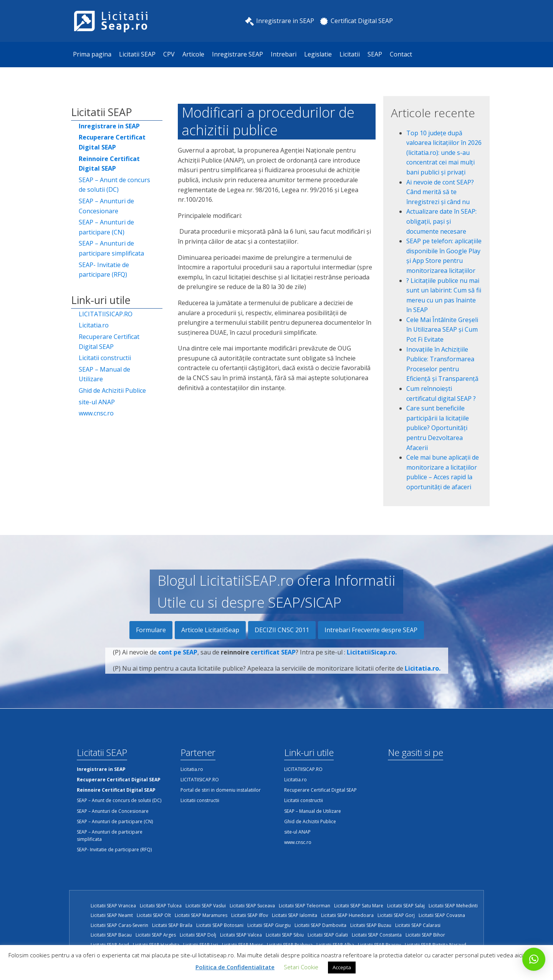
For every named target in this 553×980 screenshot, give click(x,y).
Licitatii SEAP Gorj (396, 915)
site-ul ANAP (97, 402)
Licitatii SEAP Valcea (241, 935)
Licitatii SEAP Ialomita (295, 915)
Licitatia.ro (94, 325)
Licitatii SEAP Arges (156, 935)
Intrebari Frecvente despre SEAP (371, 630)
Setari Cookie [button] (301, 967)
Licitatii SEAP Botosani (220, 925)
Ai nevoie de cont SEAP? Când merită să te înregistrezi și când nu (440, 192)
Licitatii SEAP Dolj (198, 935)
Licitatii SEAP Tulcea (161, 906)
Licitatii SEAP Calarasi (418, 925)
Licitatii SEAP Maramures (201, 915)
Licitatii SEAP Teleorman (305, 906)
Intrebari (284, 54)
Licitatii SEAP (137, 54)
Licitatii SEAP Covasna (442, 915)
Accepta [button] (342, 967)
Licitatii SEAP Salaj (406, 906)
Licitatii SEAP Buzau (371, 925)
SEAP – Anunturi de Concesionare (106, 206)
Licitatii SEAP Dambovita (320, 925)
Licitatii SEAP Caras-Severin (119, 925)
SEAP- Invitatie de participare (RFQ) (104, 270)
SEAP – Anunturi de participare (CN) (106, 227)
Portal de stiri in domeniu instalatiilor (221, 790)
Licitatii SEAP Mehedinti (453, 906)
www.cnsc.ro (96, 413)
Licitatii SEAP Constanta (377, 935)
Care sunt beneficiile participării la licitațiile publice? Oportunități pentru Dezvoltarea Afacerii (438, 428)
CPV (169, 54)
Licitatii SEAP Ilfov (250, 915)
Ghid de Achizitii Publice (112, 390)
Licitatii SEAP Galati (328, 935)
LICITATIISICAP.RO (106, 314)
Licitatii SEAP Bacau (111, 935)
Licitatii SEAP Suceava (252, 906)
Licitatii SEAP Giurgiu (269, 925)
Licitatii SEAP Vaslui (206, 906)
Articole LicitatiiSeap (210, 630)
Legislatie (318, 54)
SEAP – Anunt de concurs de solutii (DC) (114, 185)
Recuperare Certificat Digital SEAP (109, 342)
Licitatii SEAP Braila (172, 925)
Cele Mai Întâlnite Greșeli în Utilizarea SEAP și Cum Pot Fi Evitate (442, 330)
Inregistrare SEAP (238, 54)
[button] (534, 959)
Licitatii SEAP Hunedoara (347, 915)
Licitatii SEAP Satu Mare (359, 906)
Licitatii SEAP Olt (154, 915)
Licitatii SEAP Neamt (112, 915)
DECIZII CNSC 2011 (282, 630)
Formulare (151, 630)
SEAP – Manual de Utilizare (104, 374)
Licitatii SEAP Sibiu (285, 935)
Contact (401, 54)
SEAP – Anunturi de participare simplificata (111, 248)
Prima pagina (92, 54)
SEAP (375, 54)
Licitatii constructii (105, 358)
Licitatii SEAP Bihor (425, 935)
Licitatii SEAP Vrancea (113, 906)
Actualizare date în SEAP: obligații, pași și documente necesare (441, 221)
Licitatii (350, 54)
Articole (193, 54)
